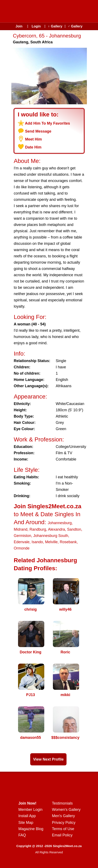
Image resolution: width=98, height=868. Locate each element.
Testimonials (62, 803)
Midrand (21, 529)
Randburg (38, 529)
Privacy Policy (64, 823)
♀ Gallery (55, 26)
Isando (37, 542)
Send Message (38, 131)
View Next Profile (48, 759)
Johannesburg (60, 523)
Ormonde (22, 548)
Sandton (74, 529)
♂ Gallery (75, 26)
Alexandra (57, 529)
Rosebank (68, 542)
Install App (27, 816)
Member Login (31, 810)
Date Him (33, 147)
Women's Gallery (66, 810)
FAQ (22, 835)
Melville (51, 542)
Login (36, 26)
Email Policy (62, 835)
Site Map (26, 823)
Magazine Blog (31, 829)
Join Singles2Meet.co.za (48, 506)
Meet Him (34, 139)
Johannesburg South (51, 536)
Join (19, 26)
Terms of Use (63, 829)
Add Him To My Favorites (48, 123)
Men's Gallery (63, 816)
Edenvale (22, 542)
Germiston (23, 536)
